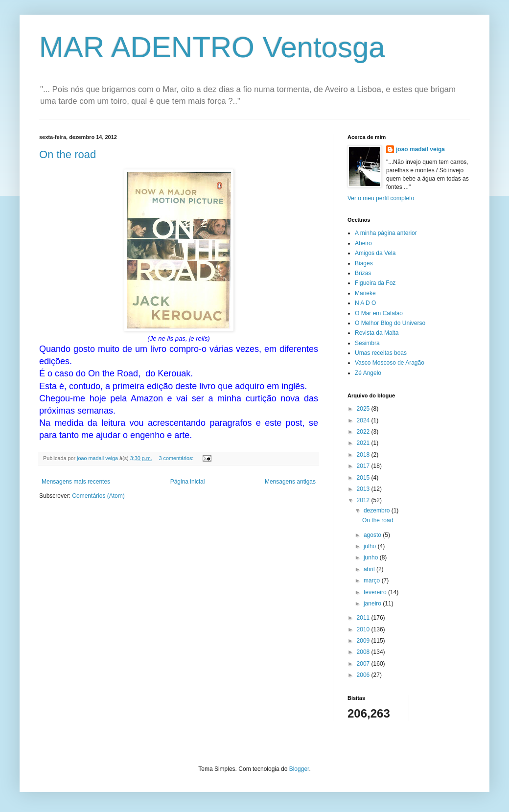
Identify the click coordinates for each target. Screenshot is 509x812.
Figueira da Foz (375, 283)
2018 (364, 455)
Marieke (365, 293)
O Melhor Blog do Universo (390, 323)
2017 (364, 466)
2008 (364, 652)
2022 (364, 432)
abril (370, 569)
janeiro (373, 603)
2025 (364, 409)
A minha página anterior (386, 233)
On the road (68, 154)
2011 (364, 618)
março (373, 580)
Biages (364, 263)
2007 (364, 664)
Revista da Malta (377, 333)
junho (372, 557)
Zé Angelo (368, 373)
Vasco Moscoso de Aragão (390, 363)
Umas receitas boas (381, 353)
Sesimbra (367, 343)
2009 (364, 641)
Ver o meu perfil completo (381, 198)
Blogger (299, 769)
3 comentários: (177, 458)
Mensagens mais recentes (76, 482)
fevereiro (376, 592)
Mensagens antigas (290, 482)
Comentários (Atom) (98, 496)
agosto (373, 535)
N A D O (365, 303)
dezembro (378, 510)
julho (371, 546)
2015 (364, 478)
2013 (364, 489)
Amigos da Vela (375, 253)
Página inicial (188, 482)
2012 (364, 500)
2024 (364, 420)
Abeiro (363, 243)
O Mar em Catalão (379, 313)
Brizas (363, 273)
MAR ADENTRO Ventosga (212, 47)
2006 (364, 675)
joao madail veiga (420, 149)
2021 (364, 443)
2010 (364, 629)
